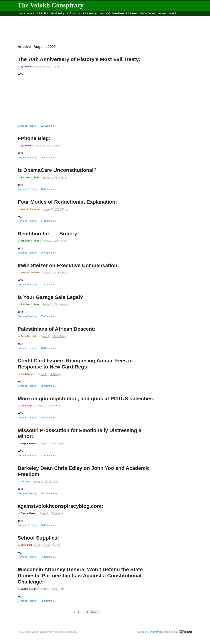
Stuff (69, 13)
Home (22, 13)
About (30, 13)
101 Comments (49, 493)
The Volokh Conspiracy (51, 5)
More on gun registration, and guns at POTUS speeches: (86, 399)
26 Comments (48, 158)
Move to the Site (38, 18)
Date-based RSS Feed (125, 13)
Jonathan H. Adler (30, 177)
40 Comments (48, 418)
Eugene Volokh (28, 444)
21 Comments (48, 126)
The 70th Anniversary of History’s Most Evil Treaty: (79, 59)
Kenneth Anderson (30, 209)
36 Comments (48, 253)
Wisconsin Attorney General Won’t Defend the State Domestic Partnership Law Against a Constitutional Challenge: (80, 576)
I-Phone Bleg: (34, 138)
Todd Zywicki (27, 374)
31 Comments (48, 557)
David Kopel (27, 406)
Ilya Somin (26, 67)
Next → (95, 612)
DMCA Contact (148, 13)
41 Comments (48, 456)
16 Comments (48, 348)
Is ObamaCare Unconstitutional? (57, 170)
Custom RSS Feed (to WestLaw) (92, 13)
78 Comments (48, 189)
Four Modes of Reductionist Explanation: (67, 202)
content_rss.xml (167, 13)
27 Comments (48, 284)
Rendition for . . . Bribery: (48, 234)
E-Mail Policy (57, 13)
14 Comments (48, 221)
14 (87, 612)
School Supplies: (38, 538)
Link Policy (42, 13)
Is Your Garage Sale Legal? (50, 297)
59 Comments (48, 386)
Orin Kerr (25, 481)
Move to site (70, 18)
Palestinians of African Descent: (57, 329)
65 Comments (48, 316)
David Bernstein (29, 336)
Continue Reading (27, 126)
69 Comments (48, 601)
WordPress (156, 632)
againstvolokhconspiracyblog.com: (60, 506)
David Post (26, 545)
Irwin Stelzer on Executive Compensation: (68, 265)
